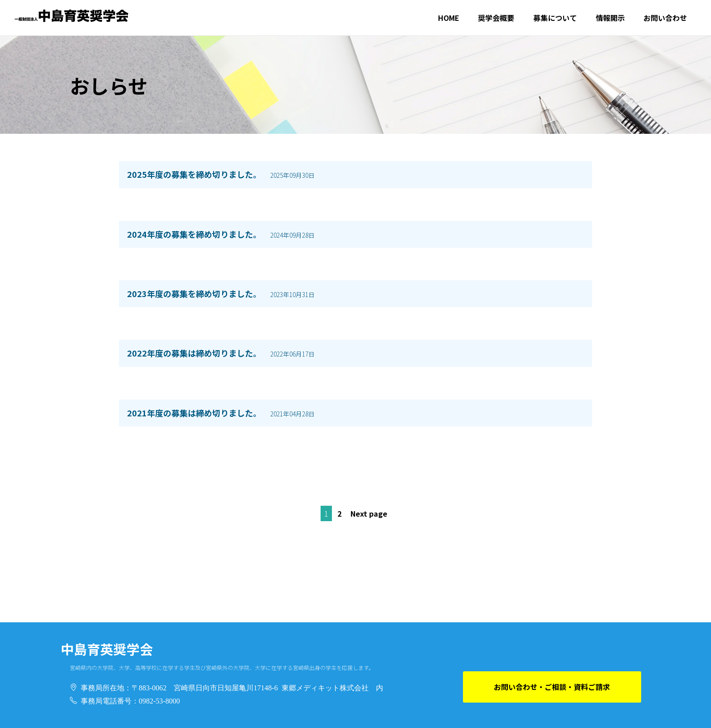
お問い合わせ (665, 18)
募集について (555, 18)
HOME (449, 18)
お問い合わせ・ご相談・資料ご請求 (552, 687)
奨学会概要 (496, 18)
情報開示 (610, 18)
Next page (369, 513)
